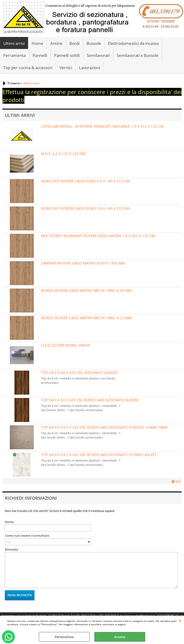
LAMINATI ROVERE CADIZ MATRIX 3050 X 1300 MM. (83, 263)
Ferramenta (14, 55)
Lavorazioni (90, 68)
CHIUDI (180, 620)
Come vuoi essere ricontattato (27, 536)
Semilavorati (98, 55)
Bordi (75, 43)
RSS (178, 481)
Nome (9, 522)
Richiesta (11, 549)
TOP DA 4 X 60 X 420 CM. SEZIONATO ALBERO (79, 373)
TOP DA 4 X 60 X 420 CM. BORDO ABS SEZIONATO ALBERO (90, 400)
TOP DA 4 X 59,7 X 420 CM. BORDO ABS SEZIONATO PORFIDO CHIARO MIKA (104, 427)
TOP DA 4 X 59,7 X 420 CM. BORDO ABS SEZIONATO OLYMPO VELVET (99, 455)
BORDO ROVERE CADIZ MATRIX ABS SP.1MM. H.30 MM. (87, 290)
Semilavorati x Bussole (138, 55)
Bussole (94, 43)
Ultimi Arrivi (20, 115)
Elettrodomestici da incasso (133, 43)
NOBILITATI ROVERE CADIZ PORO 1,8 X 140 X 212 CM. (86, 208)
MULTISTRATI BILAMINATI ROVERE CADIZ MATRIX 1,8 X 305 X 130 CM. (98, 236)
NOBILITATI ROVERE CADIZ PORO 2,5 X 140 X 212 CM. (86, 181)
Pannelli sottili (67, 55)
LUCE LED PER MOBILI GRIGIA (65, 345)
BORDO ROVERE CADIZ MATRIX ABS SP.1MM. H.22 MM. (87, 318)
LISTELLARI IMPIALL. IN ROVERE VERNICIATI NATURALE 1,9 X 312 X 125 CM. (103, 126)
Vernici (66, 68)
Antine (56, 43)
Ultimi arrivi (14, 43)
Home (37, 43)
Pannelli (40, 55)
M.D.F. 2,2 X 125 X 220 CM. (63, 154)
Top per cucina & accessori (28, 68)
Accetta (120, 637)
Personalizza (64, 637)
